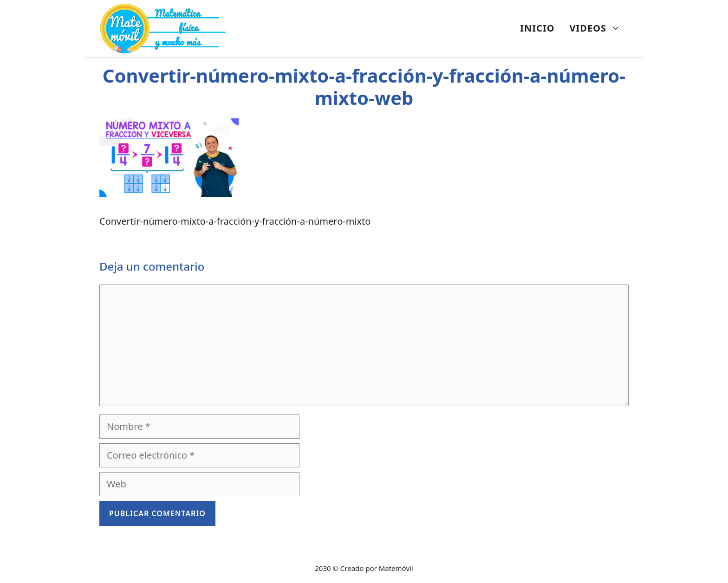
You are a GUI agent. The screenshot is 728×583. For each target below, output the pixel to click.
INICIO (537, 28)
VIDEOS (599, 28)
